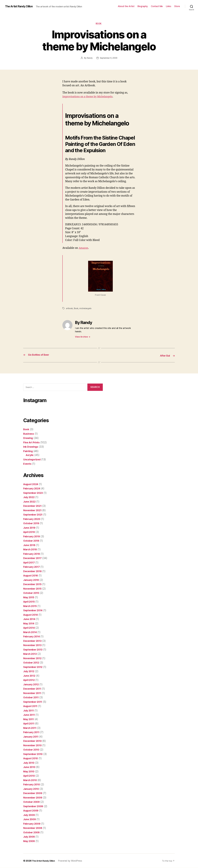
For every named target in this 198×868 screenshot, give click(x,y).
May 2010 (29, 771)
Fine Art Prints (32, 442)
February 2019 (32, 536)
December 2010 (33, 741)
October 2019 (32, 523)
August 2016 (31, 576)
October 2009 (32, 802)
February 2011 (32, 732)
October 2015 (32, 593)
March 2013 (31, 654)
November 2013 (33, 645)
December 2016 (33, 571)
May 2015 (29, 597)
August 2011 (31, 706)
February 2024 (33, 489)
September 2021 (34, 515)
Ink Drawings (31, 447)
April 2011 (30, 724)
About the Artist (126, 6)
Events (28, 464)
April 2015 (30, 602)
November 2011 (33, 693)
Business (29, 434)
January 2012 (32, 684)
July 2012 (29, 671)
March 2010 (31, 780)
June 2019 (30, 528)
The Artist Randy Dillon (21, 6)
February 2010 (32, 785)
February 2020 (33, 519)
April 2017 (30, 562)
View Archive (83, 337)
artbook (70, 309)
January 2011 (32, 737)
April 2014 (30, 628)
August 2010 (31, 758)
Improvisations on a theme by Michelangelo (90, 97)
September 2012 (34, 667)
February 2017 (32, 567)
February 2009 (33, 824)
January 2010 (32, 789)
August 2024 (32, 484)
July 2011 (29, 710)
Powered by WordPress (72, 861)
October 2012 (32, 663)
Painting (28, 451)
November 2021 (33, 510)
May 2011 (29, 719)
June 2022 (30, 502)
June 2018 (30, 545)
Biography (143, 6)
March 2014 (31, 632)
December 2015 (33, 584)
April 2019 (30, 532)
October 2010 (32, 750)
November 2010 (33, 745)
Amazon (84, 248)
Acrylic (30, 455)
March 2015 (31, 606)
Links (169, 6)
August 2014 (31, 615)
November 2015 (33, 589)
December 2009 (34, 793)
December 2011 (33, 689)
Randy (89, 58)
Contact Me (157, 6)
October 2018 (32, 541)
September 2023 (34, 493)
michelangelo (87, 309)
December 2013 (33, 641)
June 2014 (30, 619)
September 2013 (34, 650)
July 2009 (30, 815)
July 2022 (30, 497)
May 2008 (30, 841)
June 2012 (30, 676)
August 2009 (32, 811)
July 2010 (29, 763)
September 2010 (34, 754)
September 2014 (34, 610)
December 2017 (33, 558)
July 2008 (30, 837)
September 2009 (34, 806)
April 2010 (30, 776)
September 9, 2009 (109, 58)
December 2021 (33, 506)
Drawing (29, 438)
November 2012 (33, 658)
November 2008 (34, 828)
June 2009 (30, 819)
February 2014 (32, 637)
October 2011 (32, 697)
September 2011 (34, 702)
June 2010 (30, 767)
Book (99, 24)
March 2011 (30, 728)
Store (177, 6)
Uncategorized (33, 459)
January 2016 (32, 580)
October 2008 (32, 832)
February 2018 (32, 554)
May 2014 (29, 623)
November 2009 (34, 798)
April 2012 (30, 680)
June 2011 (30, 715)
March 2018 (31, 550)
